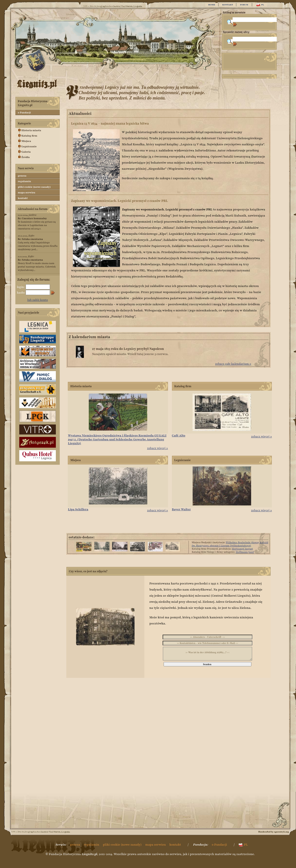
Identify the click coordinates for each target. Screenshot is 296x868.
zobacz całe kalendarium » (233, 364)
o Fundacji (24, 113)
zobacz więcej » (158, 448)
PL (260, 5)
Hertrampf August (242, 549)
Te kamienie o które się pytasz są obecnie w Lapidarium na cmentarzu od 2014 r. (37, 223)
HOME (212, 5)
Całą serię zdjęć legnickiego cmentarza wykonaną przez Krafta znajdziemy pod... (38, 244)
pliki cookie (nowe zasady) (34, 187)
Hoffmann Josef (245, 552)
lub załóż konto (38, 300)
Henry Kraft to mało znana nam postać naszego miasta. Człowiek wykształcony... (37, 265)
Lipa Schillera (78, 509)
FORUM (244, 5)
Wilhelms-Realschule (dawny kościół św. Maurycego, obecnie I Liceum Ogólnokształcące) (230, 544)
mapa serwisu (26, 192)
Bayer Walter (181, 509)
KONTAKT (227, 5)
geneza (22, 176)
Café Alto (179, 435)
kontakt (23, 198)
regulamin (24, 181)
